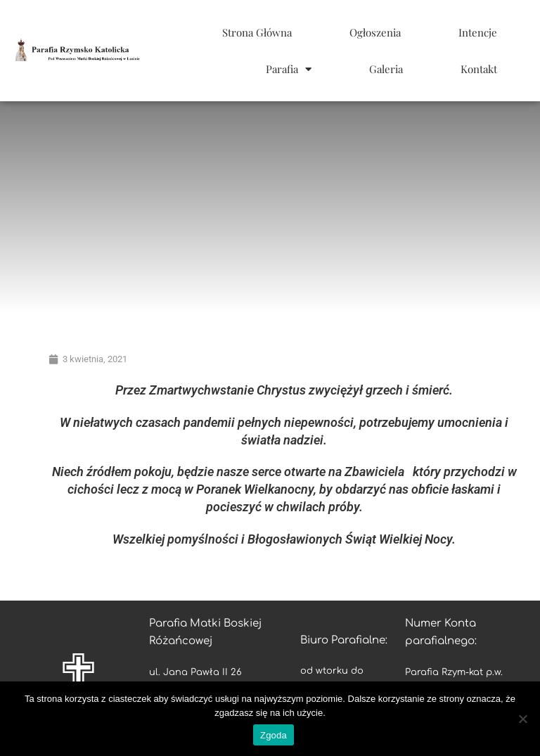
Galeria (386, 69)
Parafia (289, 69)
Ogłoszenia (375, 32)
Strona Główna (257, 32)
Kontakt (479, 69)
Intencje (478, 32)
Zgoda (274, 735)
